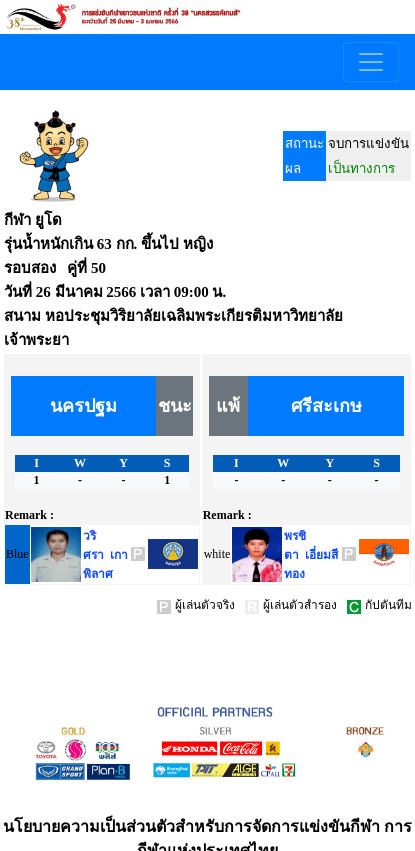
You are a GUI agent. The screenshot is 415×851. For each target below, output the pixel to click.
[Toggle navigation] (371, 62)
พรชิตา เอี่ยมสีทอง (311, 555)
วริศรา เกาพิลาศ (105, 555)
